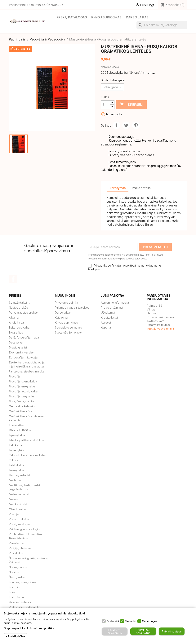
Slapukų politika (15, 628)
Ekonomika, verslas (21, 352)
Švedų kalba (17, 577)
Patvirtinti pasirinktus (143, 631)
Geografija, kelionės (22, 406)
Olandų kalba (17, 509)
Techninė (15, 587)
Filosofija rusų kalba (22, 396)
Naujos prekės (18, 308)
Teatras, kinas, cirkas (23, 582)
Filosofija (15, 376)
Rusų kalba (16, 553)
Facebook (13, 279)
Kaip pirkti (61, 317)
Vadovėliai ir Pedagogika (24, 607)
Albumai (14, 317)
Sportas (14, 572)
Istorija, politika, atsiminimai (27, 440)
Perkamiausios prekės (23, 313)
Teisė (13, 592)
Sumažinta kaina (20, 303)
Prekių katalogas (72, 17)
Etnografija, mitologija (23, 357)
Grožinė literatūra (21, 411)
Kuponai (106, 327)
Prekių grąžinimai (112, 308)
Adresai (106, 322)
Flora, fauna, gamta (21, 401)
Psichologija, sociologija (24, 529)
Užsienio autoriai (20, 602)
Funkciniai (113, 621)
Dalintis (116, 125)
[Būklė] (112, 87)
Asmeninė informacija (115, 303)
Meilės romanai (19, 494)
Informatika (16, 425)
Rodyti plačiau (16, 636)
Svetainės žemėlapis (68, 332)
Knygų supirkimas (106, 17)
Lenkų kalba (17, 470)
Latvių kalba (16, 465)
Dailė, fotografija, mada (24, 337)
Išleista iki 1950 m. (20, 430)
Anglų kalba (16, 322)
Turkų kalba (16, 597)
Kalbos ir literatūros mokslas (27, 455)
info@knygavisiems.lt (160, 329)
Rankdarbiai (17, 543)
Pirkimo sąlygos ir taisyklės (72, 308)
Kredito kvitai (109, 317)
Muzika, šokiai (18, 504)
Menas (13, 499)
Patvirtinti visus (172, 631)
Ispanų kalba (17, 435)
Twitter (126, 125)
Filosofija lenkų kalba (22, 386)
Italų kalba (15, 445)
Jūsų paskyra (112, 296)
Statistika (130, 621)
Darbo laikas (137, 17)
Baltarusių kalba (19, 327)
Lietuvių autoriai (19, 475)
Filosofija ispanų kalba (23, 381)
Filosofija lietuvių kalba (23, 391)
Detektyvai (16, 342)
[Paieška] (162, 25)
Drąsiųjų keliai (18, 347)
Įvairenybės (17, 450)
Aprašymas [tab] (118, 188)
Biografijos (16, 332)
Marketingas (149, 621)
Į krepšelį (131, 105)
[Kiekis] (105, 105)
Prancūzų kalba (19, 519)
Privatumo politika (66, 303)
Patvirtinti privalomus (115, 631)
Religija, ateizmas (20, 548)
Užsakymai (108, 313)
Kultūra (14, 460)
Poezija (14, 514)
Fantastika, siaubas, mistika (27, 371)
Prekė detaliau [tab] (142, 188)
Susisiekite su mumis (68, 327)
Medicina (15, 480)
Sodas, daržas (18, 567)
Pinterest (136, 125)
